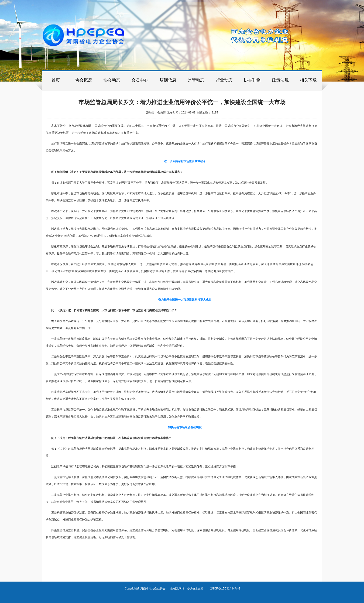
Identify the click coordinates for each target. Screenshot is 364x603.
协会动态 (112, 80)
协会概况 (84, 80)
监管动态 (196, 80)
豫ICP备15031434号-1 (225, 588)
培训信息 (168, 80)
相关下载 (308, 80)
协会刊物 (252, 80)
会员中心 (140, 80)
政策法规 (280, 80)
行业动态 (224, 80)
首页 (56, 80)
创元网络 (180, 589)
